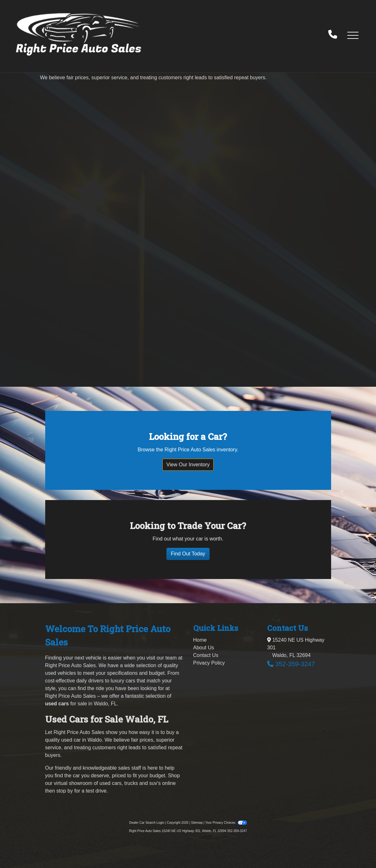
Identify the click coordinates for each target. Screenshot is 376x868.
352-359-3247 (295, 664)
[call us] (333, 35)
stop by (65, 791)
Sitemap (197, 823)
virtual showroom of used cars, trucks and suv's (107, 783)
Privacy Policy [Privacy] (209, 663)
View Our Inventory (188, 465)
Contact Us (206, 655)
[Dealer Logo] (79, 35)
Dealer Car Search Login (147, 823)
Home (200, 640)
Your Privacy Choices (226, 823)
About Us (204, 648)
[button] (353, 35)
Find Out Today (188, 554)
